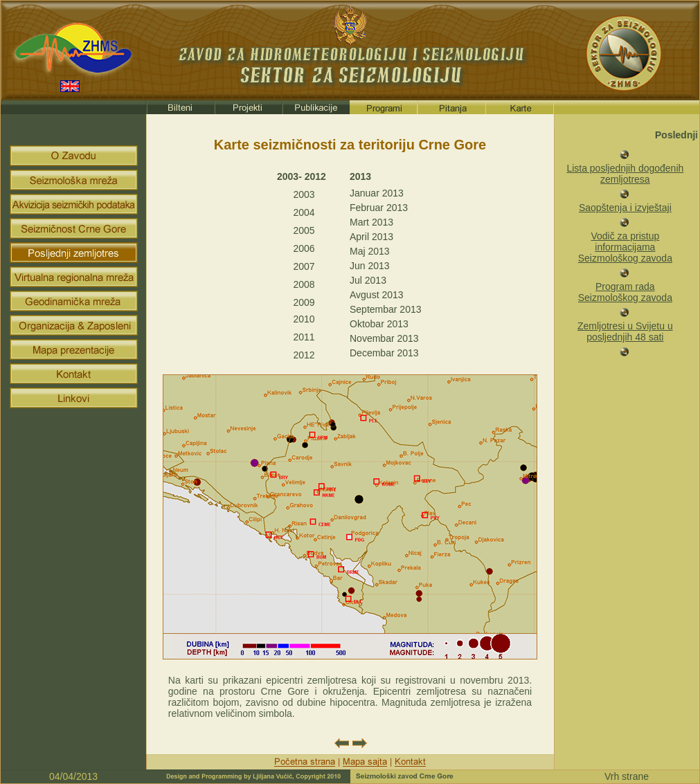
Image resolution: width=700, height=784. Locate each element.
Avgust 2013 (377, 295)
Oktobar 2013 (379, 324)
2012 (304, 355)
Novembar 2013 (384, 338)
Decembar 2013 (384, 353)
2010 (304, 319)
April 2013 (371, 237)
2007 (304, 266)
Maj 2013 (370, 251)
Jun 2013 (370, 266)
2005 (304, 230)
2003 (304, 194)
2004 (304, 212)
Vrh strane (627, 776)
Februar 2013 (379, 208)
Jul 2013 (368, 280)
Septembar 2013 (386, 309)
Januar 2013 (377, 193)
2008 (304, 284)
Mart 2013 (371, 222)
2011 (304, 337)
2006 (304, 248)
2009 (304, 302)
